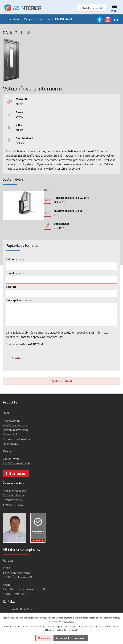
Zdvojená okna (12, 434)
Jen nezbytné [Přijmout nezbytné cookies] (63, 638)
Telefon (11, 287)
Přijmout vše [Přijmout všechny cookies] (44, 638)
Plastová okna (12, 421)
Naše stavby (10, 444)
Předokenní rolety (14, 495)
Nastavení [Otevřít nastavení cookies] (80, 638)
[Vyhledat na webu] (91, 8)
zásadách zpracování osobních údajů (43, 337)
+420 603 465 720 (23, 609)
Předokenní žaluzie (14, 491)
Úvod (5, 19)
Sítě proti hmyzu (13, 504)
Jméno (15, 259)
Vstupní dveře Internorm (37, 19)
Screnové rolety (12, 500)
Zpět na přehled (62, 381)
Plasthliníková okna (15, 425)
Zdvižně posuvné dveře (17, 463)
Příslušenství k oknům (16, 439)
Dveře (16, 19)
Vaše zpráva (19, 300)
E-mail (15, 273)
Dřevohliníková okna (15, 430)
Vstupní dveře (11, 459)
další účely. (69, 621)
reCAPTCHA (36, 344)
